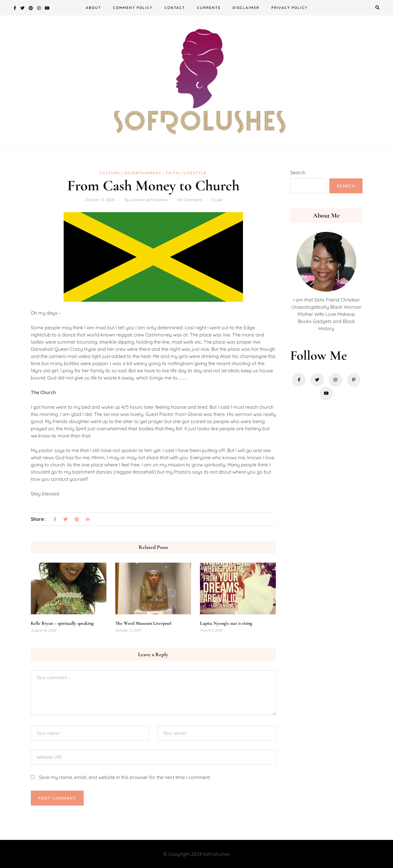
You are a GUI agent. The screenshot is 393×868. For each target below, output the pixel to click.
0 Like (217, 200)
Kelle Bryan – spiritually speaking (62, 623)
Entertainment (143, 173)
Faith (172, 173)
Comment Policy (133, 8)
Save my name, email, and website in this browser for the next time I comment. (125, 777)
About (93, 8)
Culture (110, 173)
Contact (175, 8)
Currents (209, 8)
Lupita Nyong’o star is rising (226, 623)
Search (298, 172)
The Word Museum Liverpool (143, 623)
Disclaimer (246, 8)
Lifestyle (195, 173)
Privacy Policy (289, 8)
